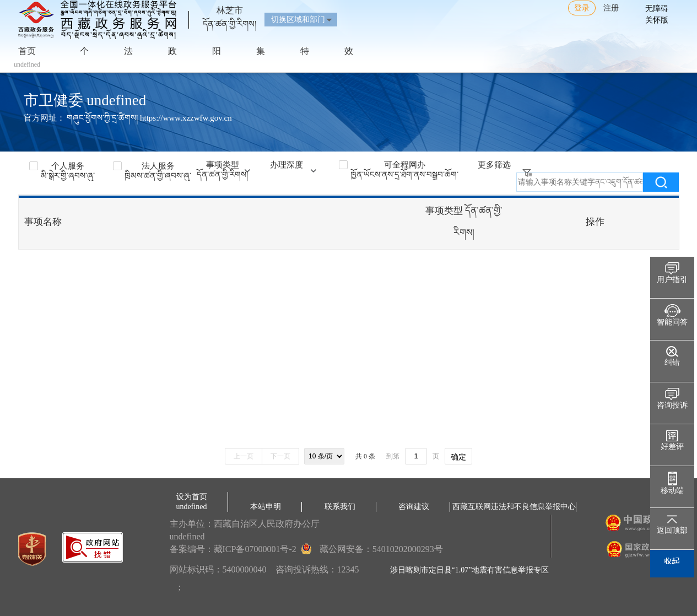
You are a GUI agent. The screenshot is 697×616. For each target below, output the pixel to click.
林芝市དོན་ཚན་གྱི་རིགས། (230, 13)
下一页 (280, 456)
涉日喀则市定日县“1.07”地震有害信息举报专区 (470, 570)
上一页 (244, 456)
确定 (458, 457)
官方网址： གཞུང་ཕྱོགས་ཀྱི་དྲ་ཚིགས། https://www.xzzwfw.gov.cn (128, 118)
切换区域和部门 (298, 20)
